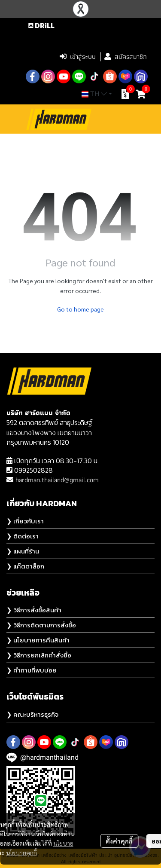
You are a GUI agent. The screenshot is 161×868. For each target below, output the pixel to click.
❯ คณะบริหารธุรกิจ (32, 714)
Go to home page (80, 309)
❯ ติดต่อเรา (23, 536)
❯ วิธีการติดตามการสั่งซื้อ (41, 625)
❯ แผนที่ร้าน (23, 551)
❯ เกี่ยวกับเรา (25, 521)
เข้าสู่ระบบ (78, 57)
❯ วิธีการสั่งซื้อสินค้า (34, 610)
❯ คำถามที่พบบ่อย (32, 670)
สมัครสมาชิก (126, 57)
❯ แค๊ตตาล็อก (25, 566)
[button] (94, 38)
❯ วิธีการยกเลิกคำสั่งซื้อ (39, 655)
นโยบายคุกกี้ (21, 853)
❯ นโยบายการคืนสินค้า (38, 640)
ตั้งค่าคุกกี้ (119, 841)
